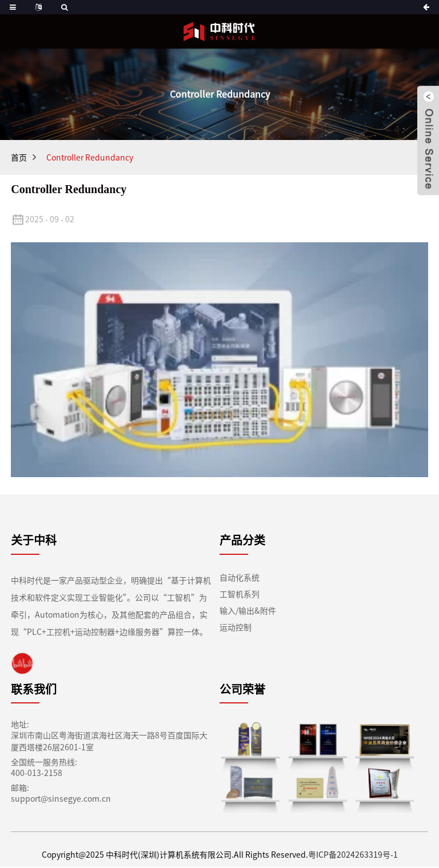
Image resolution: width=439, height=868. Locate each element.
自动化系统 (240, 579)
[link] (22, 664)
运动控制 (236, 628)
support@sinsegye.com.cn (53, 800)
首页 (19, 158)
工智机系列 (240, 595)
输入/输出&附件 (248, 612)
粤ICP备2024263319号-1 (346, 856)
